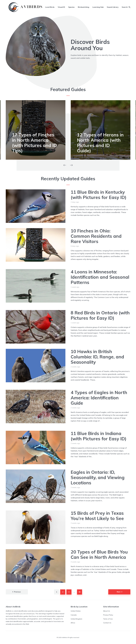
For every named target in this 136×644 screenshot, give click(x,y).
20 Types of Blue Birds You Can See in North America (99, 554)
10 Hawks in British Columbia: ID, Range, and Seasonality (97, 357)
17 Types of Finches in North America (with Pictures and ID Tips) (34, 143)
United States (76, 611)
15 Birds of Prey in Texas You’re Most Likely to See (97, 516)
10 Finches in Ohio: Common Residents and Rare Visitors (96, 236)
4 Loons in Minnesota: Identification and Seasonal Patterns (100, 277)
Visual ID (61, 7)
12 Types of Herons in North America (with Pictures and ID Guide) (100, 143)
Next (119, 592)
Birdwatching (84, 7)
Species (71, 7)
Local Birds (50, 7)
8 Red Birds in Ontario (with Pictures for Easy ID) (100, 315)
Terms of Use (108, 619)
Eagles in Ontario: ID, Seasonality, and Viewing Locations (98, 477)
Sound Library (113, 7)
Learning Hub (98, 7)
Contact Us (107, 623)
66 (80, 592)
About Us (107, 611)
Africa (73, 623)
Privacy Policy (108, 615)
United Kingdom (76, 619)
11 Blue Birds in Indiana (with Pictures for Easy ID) (99, 436)
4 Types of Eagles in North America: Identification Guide (99, 398)
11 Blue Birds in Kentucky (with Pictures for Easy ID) (99, 195)
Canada (74, 615)
